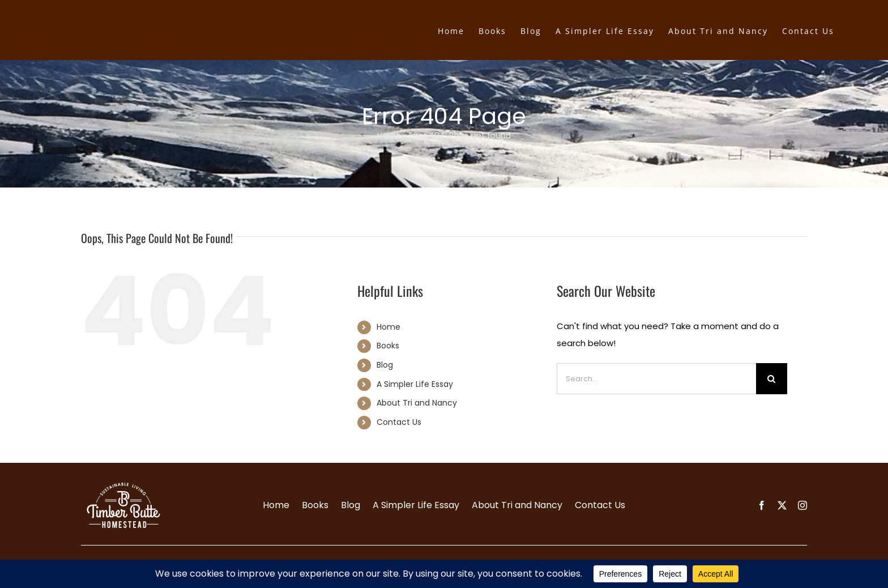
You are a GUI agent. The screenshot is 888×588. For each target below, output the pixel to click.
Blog (385, 365)
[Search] (772, 379)
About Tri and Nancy (417, 403)
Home (389, 135)
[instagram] (802, 505)
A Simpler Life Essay (415, 384)
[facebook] (762, 505)
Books (388, 346)
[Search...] (656, 379)
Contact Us (399, 422)
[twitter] (782, 505)
